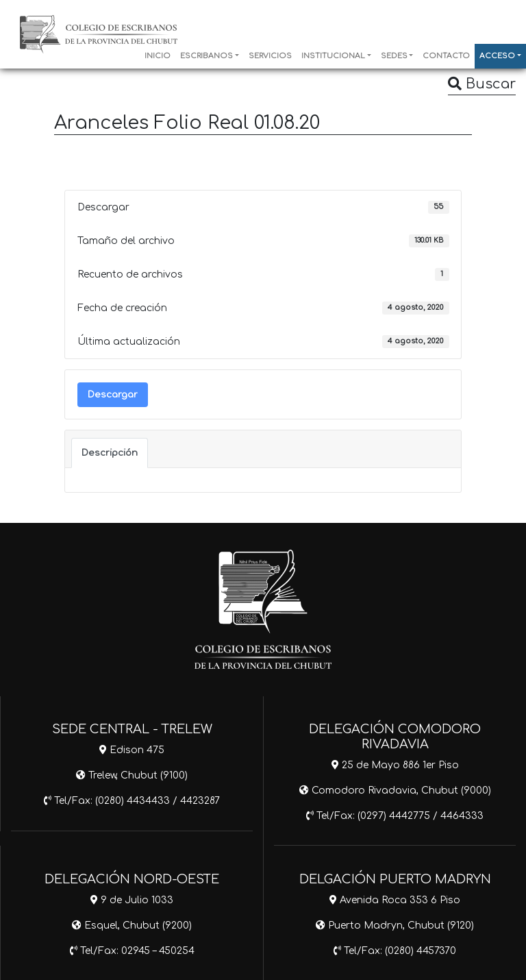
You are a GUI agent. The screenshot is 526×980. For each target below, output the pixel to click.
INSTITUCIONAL (333, 56)
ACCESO (497, 56)
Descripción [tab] (110, 453)
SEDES (394, 56)
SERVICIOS (270, 56)
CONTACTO (446, 56)
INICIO (158, 56)
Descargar (113, 394)
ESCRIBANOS (206, 56)
